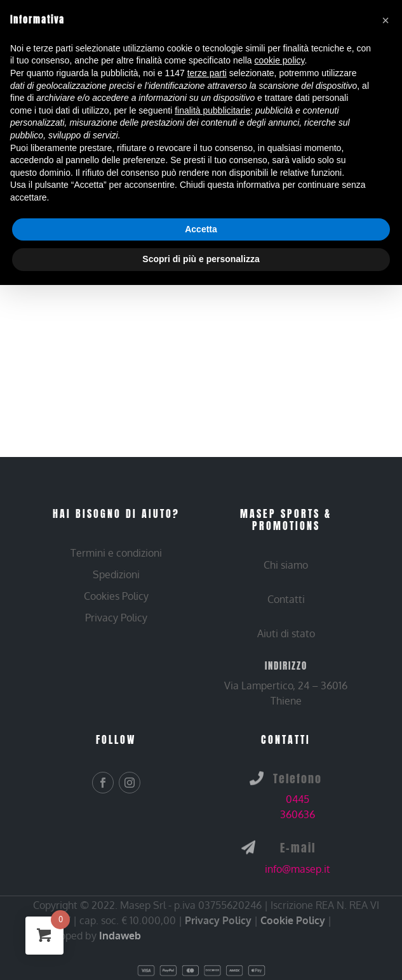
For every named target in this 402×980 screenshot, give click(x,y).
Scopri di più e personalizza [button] (201, 259)
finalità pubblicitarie (212, 110)
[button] (385, 20)
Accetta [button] (201, 229)
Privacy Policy (218, 920)
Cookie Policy (293, 920)
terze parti (207, 73)
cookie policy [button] (279, 60)
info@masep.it (298, 869)
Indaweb (120, 936)
